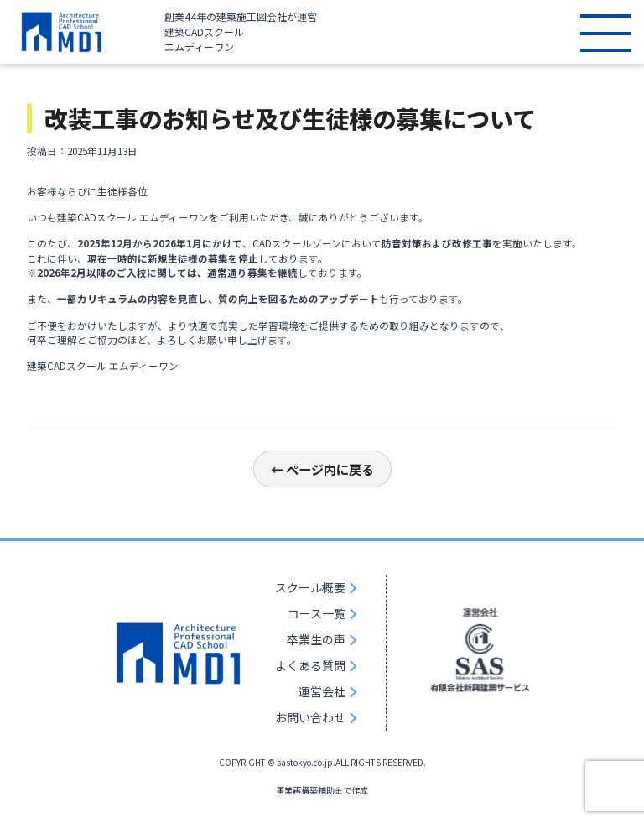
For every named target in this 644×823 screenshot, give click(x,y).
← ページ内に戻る (322, 469)
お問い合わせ (310, 717)
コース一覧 (317, 613)
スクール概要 (310, 587)
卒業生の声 (316, 639)
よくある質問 (310, 665)
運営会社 (322, 691)
